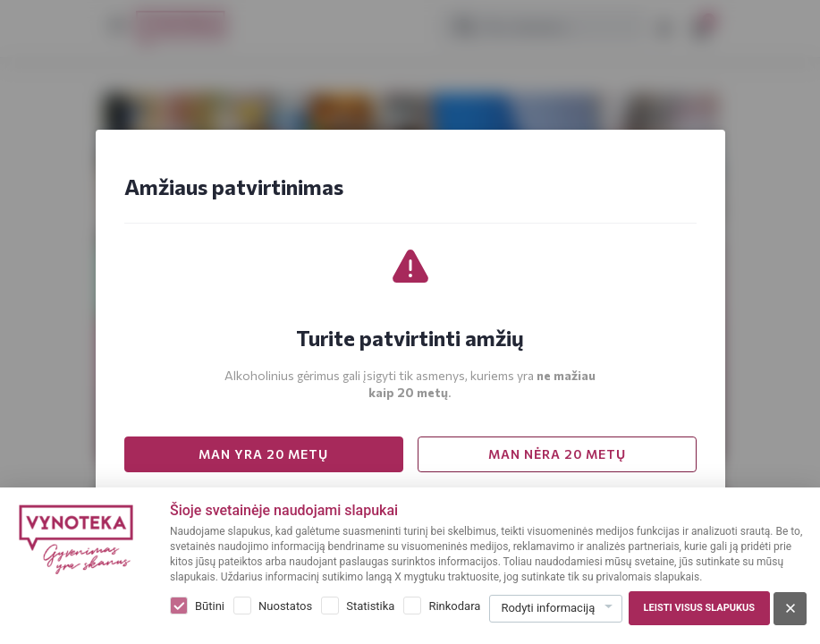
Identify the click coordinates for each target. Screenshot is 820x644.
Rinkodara (454, 606)
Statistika (370, 606)
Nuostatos (285, 606)
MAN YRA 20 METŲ (263, 454)
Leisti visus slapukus (699, 608)
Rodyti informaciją (548, 608)
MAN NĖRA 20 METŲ (557, 454)
